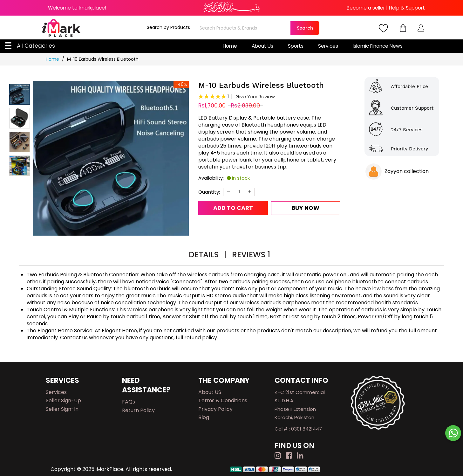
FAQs (129, 402)
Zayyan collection (407, 171)
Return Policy (138, 410)
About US (210, 392)
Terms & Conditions (223, 400)
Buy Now (305, 208)
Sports (296, 46)
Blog (204, 417)
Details (208, 255)
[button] (20, 118)
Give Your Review (255, 97)
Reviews (251, 255)
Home (230, 46)
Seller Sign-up (63, 400)
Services (328, 46)
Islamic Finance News (378, 46)
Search (305, 28)
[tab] (208, 255)
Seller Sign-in (62, 409)
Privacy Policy (215, 409)
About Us (262, 46)
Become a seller (366, 8)
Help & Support (407, 8)
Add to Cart (233, 208)
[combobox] (244, 28)
